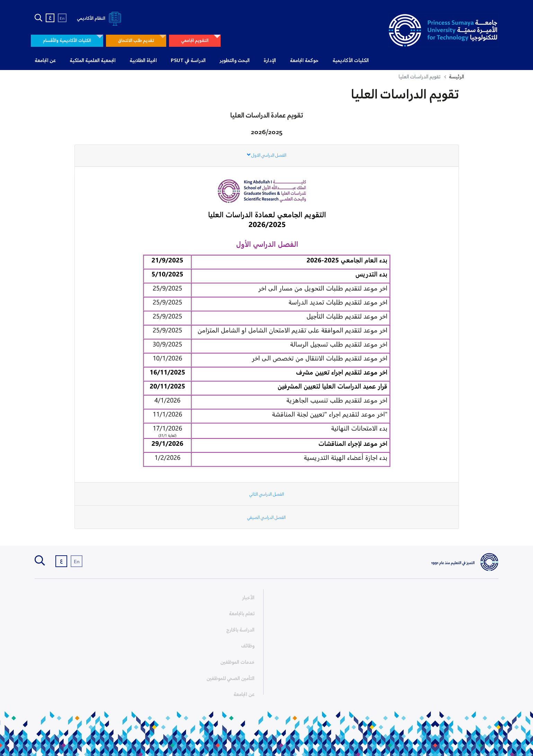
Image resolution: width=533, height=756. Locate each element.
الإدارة (270, 61)
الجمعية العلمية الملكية (93, 61)
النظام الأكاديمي (100, 19)
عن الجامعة (45, 61)
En (62, 19)
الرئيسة (456, 77)
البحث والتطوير (235, 61)
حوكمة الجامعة (304, 61)
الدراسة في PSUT (188, 61)
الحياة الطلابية (143, 61)
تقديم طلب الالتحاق (136, 41)
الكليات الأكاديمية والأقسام (67, 41)
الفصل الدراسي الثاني (267, 494)
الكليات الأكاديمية (351, 61)
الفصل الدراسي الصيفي (266, 518)
